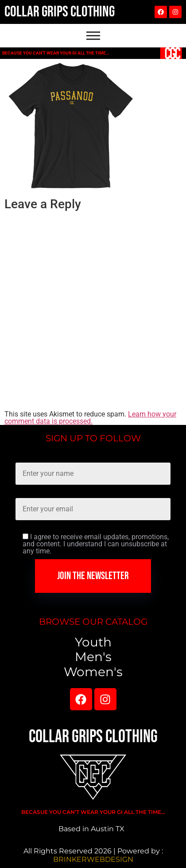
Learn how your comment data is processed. (90, 418)
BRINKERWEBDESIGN (93, 859)
